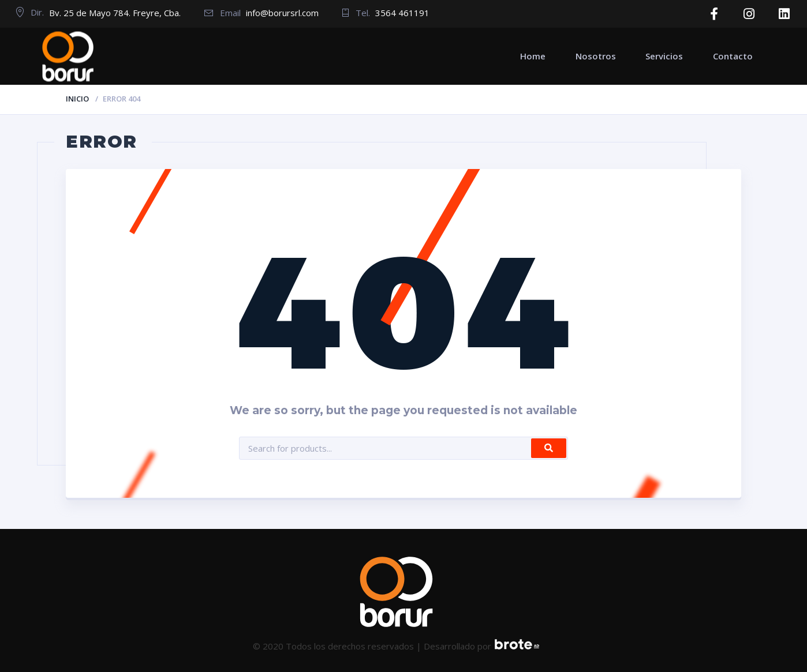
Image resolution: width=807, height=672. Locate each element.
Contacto (733, 55)
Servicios (664, 55)
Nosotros (596, 55)
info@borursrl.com (282, 13)
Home (533, 55)
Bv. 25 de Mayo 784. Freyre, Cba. (115, 13)
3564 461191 (402, 13)
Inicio (77, 97)
